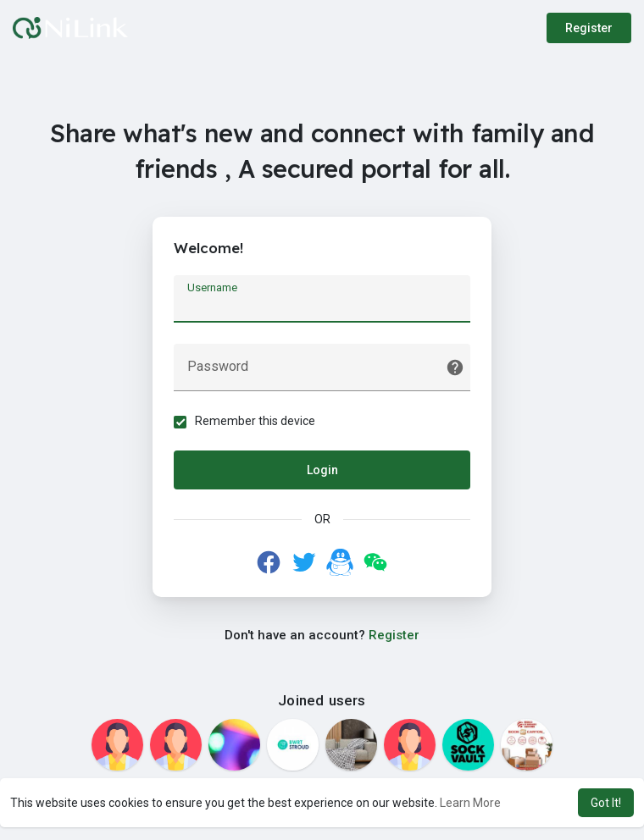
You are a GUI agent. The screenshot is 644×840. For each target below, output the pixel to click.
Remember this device (255, 421)
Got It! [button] (606, 803)
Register (589, 28)
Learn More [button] (470, 803)
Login (322, 470)
